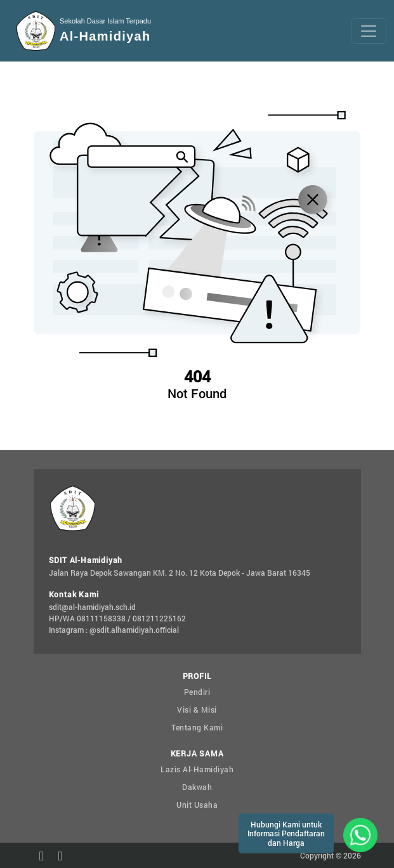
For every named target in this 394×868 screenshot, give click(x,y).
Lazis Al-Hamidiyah (197, 769)
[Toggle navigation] (369, 31)
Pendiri (197, 692)
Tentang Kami (197, 727)
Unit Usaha (197, 805)
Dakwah (197, 787)
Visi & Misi (197, 709)
